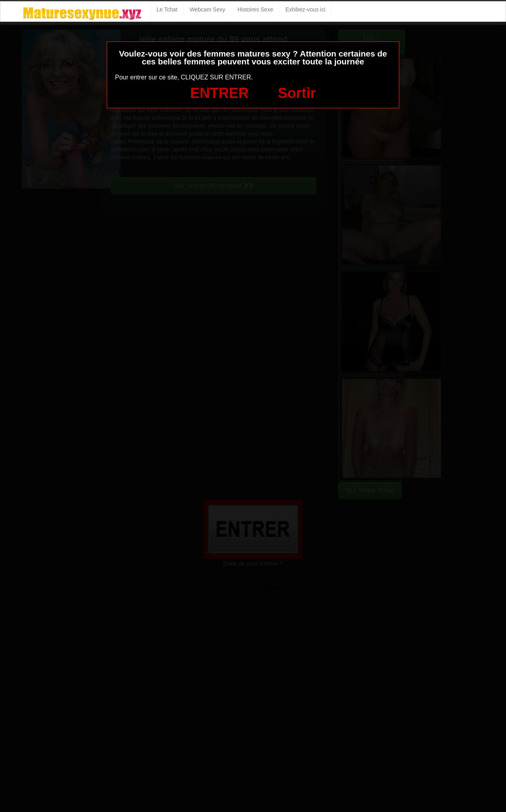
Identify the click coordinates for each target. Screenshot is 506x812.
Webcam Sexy (208, 9)
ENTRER (219, 93)
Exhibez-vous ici (305, 9)
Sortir (297, 93)
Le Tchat (167, 9)
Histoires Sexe (255, 9)
